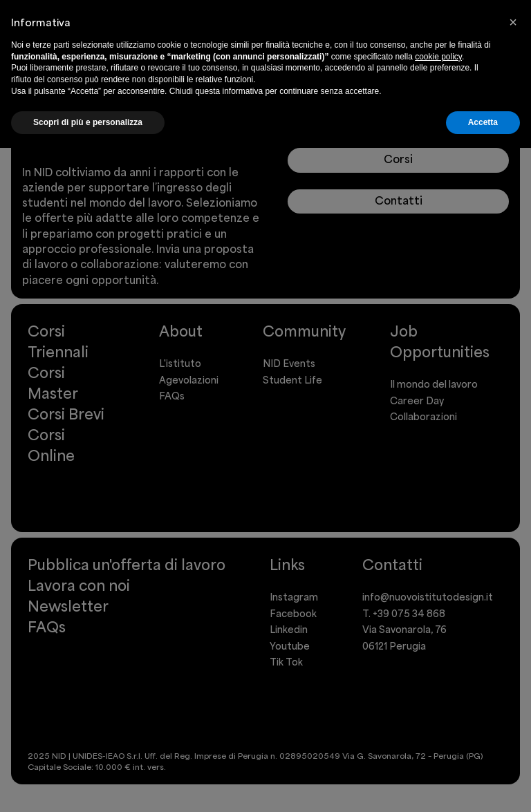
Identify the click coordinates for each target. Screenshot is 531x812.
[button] (513, 22)
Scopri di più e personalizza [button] (88, 122)
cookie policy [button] (438, 57)
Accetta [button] (483, 122)
